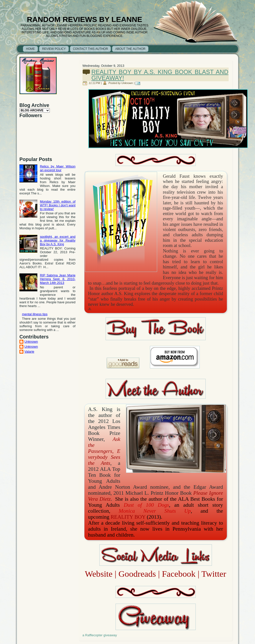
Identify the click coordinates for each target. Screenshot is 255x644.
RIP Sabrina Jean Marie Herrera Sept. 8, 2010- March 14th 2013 (58, 279)
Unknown (31, 342)
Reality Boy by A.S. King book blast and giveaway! (160, 75)
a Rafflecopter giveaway (100, 635)
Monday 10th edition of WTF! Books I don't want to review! (58, 205)
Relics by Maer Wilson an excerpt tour (58, 168)
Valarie (29, 352)
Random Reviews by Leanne (85, 19)
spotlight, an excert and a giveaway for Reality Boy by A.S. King (58, 240)
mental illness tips (35, 314)
